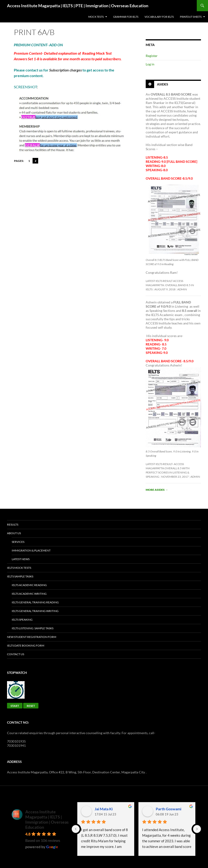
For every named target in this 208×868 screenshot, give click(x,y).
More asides (157, 490)
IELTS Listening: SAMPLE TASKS (33, 628)
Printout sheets (191, 17)
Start (15, 706)
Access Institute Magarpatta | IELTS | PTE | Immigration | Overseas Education (78, 6)
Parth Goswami (169, 809)
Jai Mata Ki (104, 809)
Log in (150, 64)
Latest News (21, 559)
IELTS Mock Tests (19, 568)
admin (182, 289)
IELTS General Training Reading (35, 602)
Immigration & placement (31, 550)
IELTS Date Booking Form (26, 646)
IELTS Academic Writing (29, 594)
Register (152, 56)
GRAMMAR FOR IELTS (126, 17)
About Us (14, 533)
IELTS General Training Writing (35, 611)
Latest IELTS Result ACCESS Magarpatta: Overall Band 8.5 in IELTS (170, 285)
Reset (31, 706)
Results (13, 525)
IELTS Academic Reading (29, 585)
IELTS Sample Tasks (20, 576)
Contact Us (16, 654)
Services (18, 542)
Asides (163, 84)
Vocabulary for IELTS (159, 17)
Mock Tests (96, 17)
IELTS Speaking (22, 620)
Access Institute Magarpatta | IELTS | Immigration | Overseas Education (47, 819)
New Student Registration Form (32, 637)
